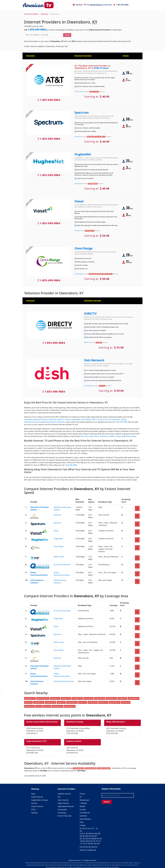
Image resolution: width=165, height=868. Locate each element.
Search (67, 35)
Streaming (62, 813)
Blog (33, 794)
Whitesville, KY (57, 706)
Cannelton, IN (77, 698)
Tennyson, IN (30, 706)
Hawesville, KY (134, 698)
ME (81, 836)
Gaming (34, 813)
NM (95, 839)
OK (84, 841)
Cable (91, 436)
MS (93, 836)
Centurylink (62, 810)
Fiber (82, 436)
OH (81, 841)
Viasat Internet (37, 797)
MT (96, 836)
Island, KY (28, 702)
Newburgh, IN (72, 702)
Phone (96, 436)
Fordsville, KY (99, 698)
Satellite (112, 436)
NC (81, 839)
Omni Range (83, 248)
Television (104, 436)
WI (92, 844)
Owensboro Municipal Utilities (36, 419)
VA (84, 844)
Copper (119, 436)
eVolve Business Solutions (55, 422)
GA (81, 831)
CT (94, 828)
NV (98, 839)
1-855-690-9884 (121, 5)
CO (91, 828)
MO (90, 836)
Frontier (83, 810)
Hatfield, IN (122, 698)
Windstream (84, 800)
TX (100, 841)
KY (91, 834)
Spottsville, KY (115, 702)
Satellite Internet (64, 794)
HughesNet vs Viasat (40, 800)
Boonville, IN (55, 698)
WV (95, 844)
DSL (86, 436)
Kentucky (44, 14)
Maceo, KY (61, 702)
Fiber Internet (63, 800)
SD (94, 841)
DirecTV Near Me (65, 816)
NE (87, 839)
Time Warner (85, 813)
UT (81, 844)
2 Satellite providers (104, 768)
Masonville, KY (70, 706)
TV (81, 797)
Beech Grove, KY (43, 698)
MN (87, 836)
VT (87, 844)
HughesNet (83, 154)
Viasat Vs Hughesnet (88, 850)
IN (87, 834)
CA (88, 828)
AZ (86, 828)
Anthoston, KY (30, 698)
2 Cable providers (91, 768)
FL (97, 828)
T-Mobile (83, 803)
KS (89, 834)
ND (84, 839)
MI (84, 836)
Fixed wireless (131, 436)
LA (93, 834)
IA (80, 834)
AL (81, 828)
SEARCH (107, 802)
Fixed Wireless (85, 819)
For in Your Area (98, 5)
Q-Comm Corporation (112, 419)
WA (89, 844)
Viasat (79, 201)
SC (92, 841)
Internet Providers (31, 14)
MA (96, 834)
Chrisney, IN (88, 698)
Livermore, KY (51, 702)
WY (99, 844)
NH (90, 839)
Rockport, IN (103, 702)
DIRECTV (90, 314)
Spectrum (82, 113)
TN (97, 841)
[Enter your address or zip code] (44, 35)
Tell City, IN (126, 702)
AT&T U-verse (101, 68)
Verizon (34, 803)
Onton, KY (83, 702)
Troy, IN (39, 706)
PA (89, 841)
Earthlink (83, 816)
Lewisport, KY (39, 702)
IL (85, 834)
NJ (92, 839)
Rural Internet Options (89, 847)
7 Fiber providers (79, 768)
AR (83, 828)
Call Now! (78, 5)
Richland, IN (93, 702)
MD (99, 834)
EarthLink (52, 419)
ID (83, 834)
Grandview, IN (111, 698)
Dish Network (94, 360)
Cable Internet (63, 803)
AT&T (34, 810)
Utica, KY (47, 706)
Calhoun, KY (66, 698)
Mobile (82, 806)
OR (87, 841)
